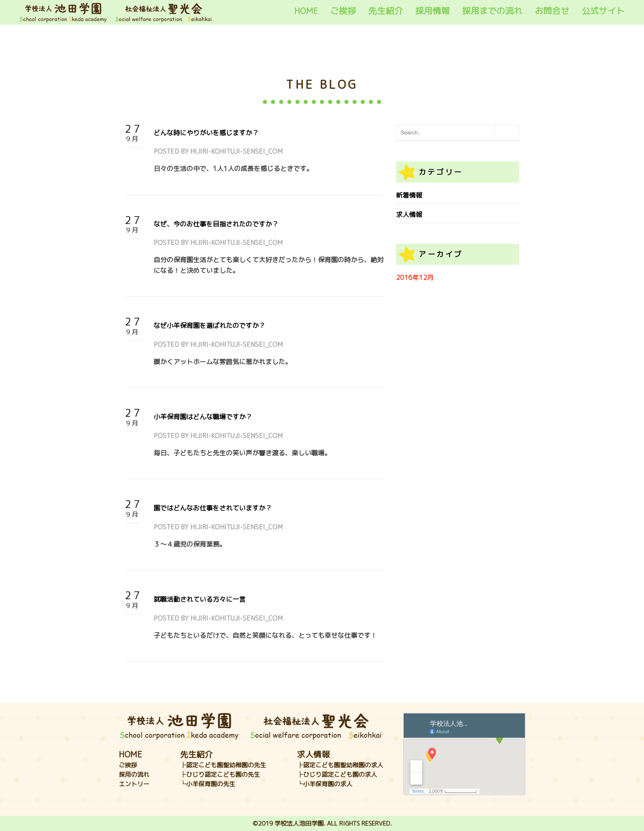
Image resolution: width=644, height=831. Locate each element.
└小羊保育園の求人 (325, 784)
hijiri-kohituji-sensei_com (236, 151)
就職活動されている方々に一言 (200, 599)
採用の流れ (134, 774)
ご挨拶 (343, 11)
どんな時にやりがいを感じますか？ (206, 133)
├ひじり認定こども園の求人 (337, 774)
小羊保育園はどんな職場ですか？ (203, 417)
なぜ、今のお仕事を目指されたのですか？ (216, 224)
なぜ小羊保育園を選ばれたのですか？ (209, 325)
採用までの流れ (492, 11)
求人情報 (409, 215)
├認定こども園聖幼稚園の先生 (223, 765)
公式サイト (603, 11)
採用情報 (432, 11)
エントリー (134, 784)
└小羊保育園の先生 (208, 784)
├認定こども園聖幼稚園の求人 (340, 765)
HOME (306, 11)
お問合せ (552, 11)
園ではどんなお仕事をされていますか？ (213, 508)
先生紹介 (386, 11)
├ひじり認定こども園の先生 (220, 774)
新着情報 (409, 195)
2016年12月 (415, 277)
